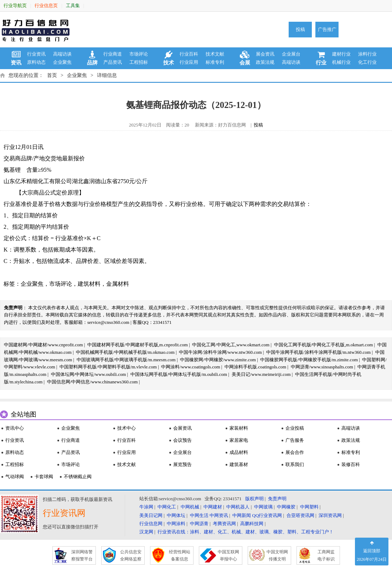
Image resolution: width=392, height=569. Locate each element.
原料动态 (36, 62)
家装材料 (239, 428)
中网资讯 (219, 515)
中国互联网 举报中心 (228, 555)
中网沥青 (199, 524)
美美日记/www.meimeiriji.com (261, 374)
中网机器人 (238, 507)
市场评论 (139, 54)
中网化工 (167, 507)
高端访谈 (62, 54)
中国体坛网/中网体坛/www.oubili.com (89, 374)
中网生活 (199, 515)
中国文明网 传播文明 (277, 555)
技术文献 (215, 54)
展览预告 (182, 464)
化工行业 (367, 62)
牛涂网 (146, 507)
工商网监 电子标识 (326, 555)
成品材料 (239, 452)
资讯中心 (15, 428)
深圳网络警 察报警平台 (82, 555)
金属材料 (118, 284)
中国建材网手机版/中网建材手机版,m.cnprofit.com (138, 345)
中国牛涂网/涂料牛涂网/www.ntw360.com (220, 352)
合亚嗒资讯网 (300, 515)
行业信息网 (151, 524)
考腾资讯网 (224, 524)
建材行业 (341, 54)
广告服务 (295, 440)
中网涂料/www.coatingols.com (190, 367)
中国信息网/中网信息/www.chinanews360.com (92, 382)
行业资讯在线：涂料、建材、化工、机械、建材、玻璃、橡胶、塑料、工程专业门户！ (246, 532)
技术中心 (127, 428)
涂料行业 (367, 54)
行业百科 (189, 54)
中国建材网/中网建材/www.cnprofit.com (43, 345)
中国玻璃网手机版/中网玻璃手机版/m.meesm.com (126, 360)
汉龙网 (146, 532)
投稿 (300, 29)
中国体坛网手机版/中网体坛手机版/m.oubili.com (179, 374)
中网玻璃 (263, 507)
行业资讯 (36, 54)
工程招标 (139, 62)
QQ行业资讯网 (267, 515)
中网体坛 (176, 515)
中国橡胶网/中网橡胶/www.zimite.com (218, 360)
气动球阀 (15, 477)
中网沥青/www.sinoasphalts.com (322, 367)
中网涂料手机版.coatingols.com (255, 367)
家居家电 (239, 440)
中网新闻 (242, 515)
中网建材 (213, 507)
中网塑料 (309, 507)
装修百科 (351, 464)
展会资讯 (265, 54)
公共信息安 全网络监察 (131, 555)
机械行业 (341, 62)
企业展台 (291, 54)
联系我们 (295, 464)
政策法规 (265, 62)
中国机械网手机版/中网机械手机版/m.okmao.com (125, 352)
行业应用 (189, 62)
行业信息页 (46, 6)
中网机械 (190, 507)
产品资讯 (113, 62)
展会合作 (295, 452)
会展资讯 (182, 428)
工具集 (73, 6)
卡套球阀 (44, 477)
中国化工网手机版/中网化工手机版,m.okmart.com (324, 345)
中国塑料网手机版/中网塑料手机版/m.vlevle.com (108, 367)
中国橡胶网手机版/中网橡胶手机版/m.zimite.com (309, 360)
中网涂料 (176, 524)
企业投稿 (295, 428)
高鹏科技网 (252, 524)
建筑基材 (239, 464)
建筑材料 (89, 284)
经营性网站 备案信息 (180, 555)
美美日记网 (151, 515)
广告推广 (327, 29)
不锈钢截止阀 (78, 477)
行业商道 (113, 54)
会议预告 (182, 440)
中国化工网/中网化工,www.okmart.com (231, 345)
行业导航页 (15, 6)
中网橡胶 (286, 507)
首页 (52, 75)
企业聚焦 (62, 62)
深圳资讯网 (330, 515)
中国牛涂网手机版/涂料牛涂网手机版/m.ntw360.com (318, 352)
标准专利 (215, 62)
